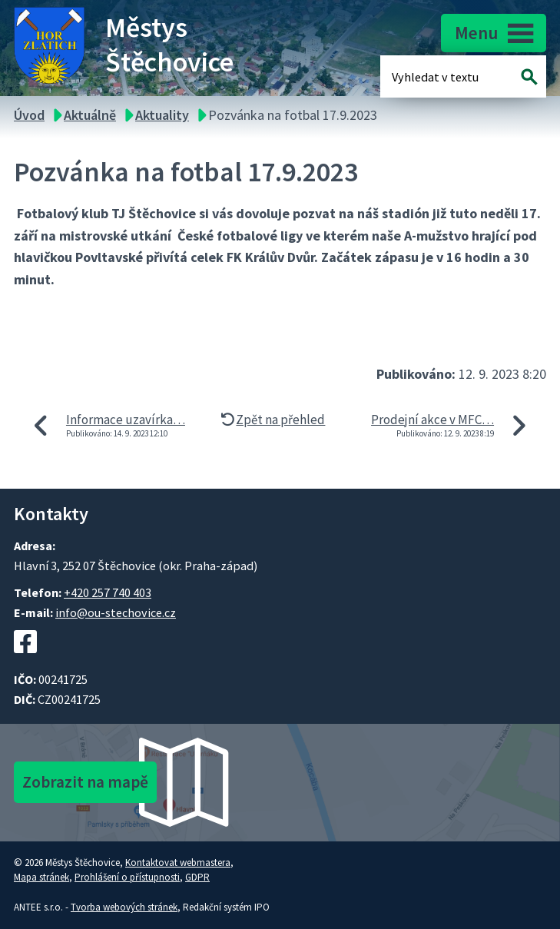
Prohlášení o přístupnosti (127, 877)
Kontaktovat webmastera (178, 863)
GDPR (197, 877)
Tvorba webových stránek (124, 907)
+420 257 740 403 (108, 592)
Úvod (29, 115)
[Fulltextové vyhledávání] (442, 76)
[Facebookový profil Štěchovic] (25, 661)
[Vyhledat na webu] (530, 76)
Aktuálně (90, 115)
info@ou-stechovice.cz (116, 612)
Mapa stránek (41, 877)
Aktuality (162, 115)
